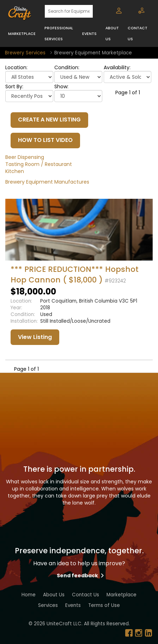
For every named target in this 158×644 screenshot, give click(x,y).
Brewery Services (25, 53)
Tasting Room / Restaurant (39, 164)
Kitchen (15, 171)
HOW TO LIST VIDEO (45, 140)
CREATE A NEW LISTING (49, 120)
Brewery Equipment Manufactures (47, 182)
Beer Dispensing (25, 157)
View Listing (35, 337)
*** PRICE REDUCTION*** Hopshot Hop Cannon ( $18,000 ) (75, 275)
